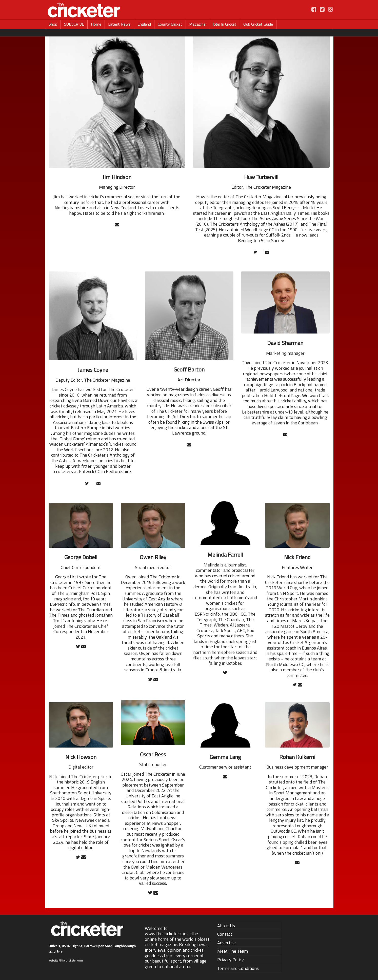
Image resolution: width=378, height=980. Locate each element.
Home (96, 24)
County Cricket (170, 24)
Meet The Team (233, 951)
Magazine (197, 24)
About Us (226, 926)
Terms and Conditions (238, 968)
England (144, 24)
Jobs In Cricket (224, 24)
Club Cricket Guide (258, 24)
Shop (53, 24)
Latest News (119, 24)
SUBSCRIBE (74, 24)
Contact (225, 934)
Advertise (226, 943)
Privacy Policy (231, 960)
